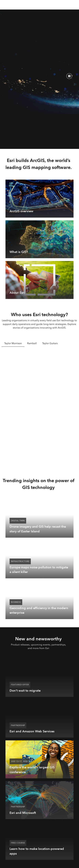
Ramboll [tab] (32, 343)
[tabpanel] (39, 407)
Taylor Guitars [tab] (50, 343)
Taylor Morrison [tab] (13, 343)
